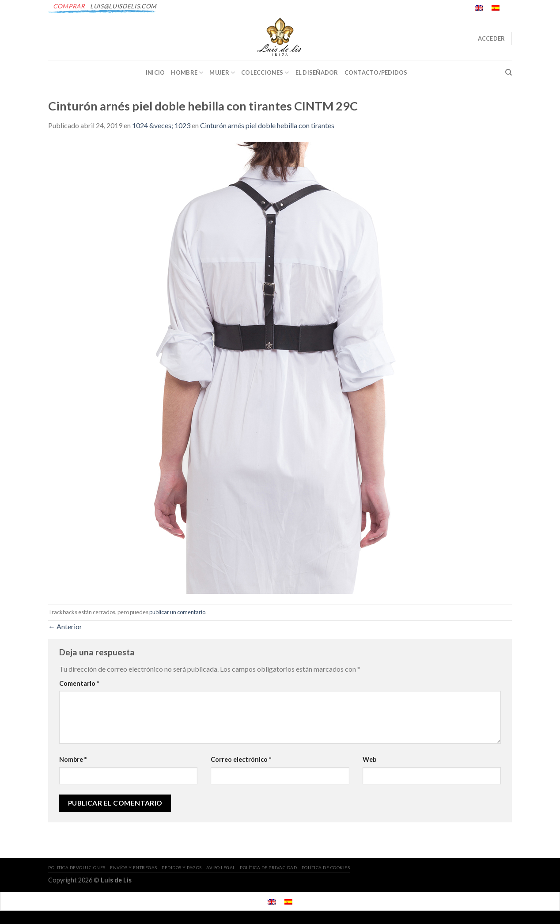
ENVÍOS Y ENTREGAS (134, 867)
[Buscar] (509, 72)
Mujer (222, 73)
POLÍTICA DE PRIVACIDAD (268, 867)
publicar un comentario (177, 612)
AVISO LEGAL (221, 867)
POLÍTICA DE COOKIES (326, 867)
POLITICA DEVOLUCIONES (77, 867)
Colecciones (265, 73)
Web (369, 759)
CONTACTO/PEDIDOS (376, 72)
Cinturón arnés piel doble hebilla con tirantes (267, 125)
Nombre (73, 759)
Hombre (187, 73)
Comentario (79, 683)
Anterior (65, 626)
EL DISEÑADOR (317, 72)
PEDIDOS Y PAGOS (182, 867)
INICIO (155, 72)
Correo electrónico (241, 759)
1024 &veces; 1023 (161, 125)
